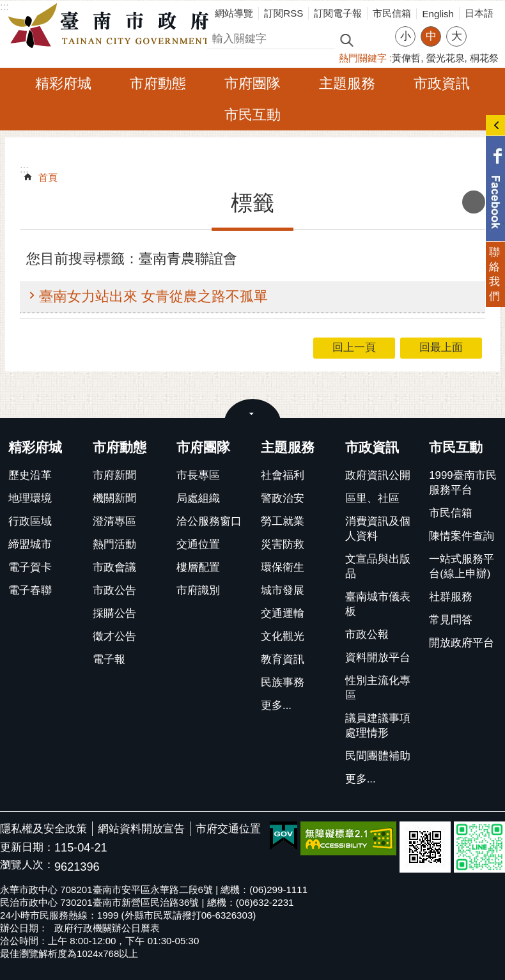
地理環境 (30, 498)
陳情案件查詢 (462, 536)
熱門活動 (114, 544)
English (438, 14)
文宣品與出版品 (378, 566)
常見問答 (451, 620)
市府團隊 (252, 83)
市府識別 (198, 590)
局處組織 (198, 498)
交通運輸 (283, 613)
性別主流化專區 (378, 688)
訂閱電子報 (338, 13)
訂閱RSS (284, 13)
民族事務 (283, 682)
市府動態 (158, 83)
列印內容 (474, 202)
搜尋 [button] (346, 39)
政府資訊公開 (378, 475)
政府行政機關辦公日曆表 (107, 928)
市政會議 (114, 567)
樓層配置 (198, 567)
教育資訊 (283, 659)
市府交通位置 (228, 829)
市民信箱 (392, 13)
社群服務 (451, 597)
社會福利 (283, 475)
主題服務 (347, 83)
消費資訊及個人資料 (378, 529)
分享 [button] (483, 28)
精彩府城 (63, 83)
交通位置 (198, 544)
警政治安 (283, 498)
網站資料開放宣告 (141, 829)
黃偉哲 (406, 58)
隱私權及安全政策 (43, 829)
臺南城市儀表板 (378, 604)
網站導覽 (234, 13)
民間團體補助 (378, 756)
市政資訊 (442, 83)
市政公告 (114, 590)
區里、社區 (372, 498)
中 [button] (431, 36)
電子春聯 (30, 590)
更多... (276, 705)
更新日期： (27, 847)
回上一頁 (354, 347)
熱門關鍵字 (363, 58)
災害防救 (283, 544)
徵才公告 (114, 636)
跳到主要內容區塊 (7, 7)
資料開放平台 (378, 657)
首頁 (48, 177)
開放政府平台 (462, 643)
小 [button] (406, 36)
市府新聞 (114, 475)
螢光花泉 (446, 58)
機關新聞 (114, 498)
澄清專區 (114, 521)
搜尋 (218, 37)
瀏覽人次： (27, 865)
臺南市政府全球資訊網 (112, 26)
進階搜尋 (374, 39)
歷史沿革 (30, 475)
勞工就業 (283, 521)
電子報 (109, 659)
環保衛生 (283, 567)
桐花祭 (484, 58)
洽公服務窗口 (209, 521)
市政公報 (367, 634)
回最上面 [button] (441, 347)
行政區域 (30, 521)
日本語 (479, 13)
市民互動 (252, 115)
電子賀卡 (30, 567)
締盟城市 (30, 544)
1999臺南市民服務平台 (462, 483)
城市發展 (283, 590)
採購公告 (114, 613)
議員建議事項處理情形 (378, 726)
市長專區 (198, 475)
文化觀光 (283, 636)
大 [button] (457, 36)
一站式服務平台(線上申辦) (462, 566)
